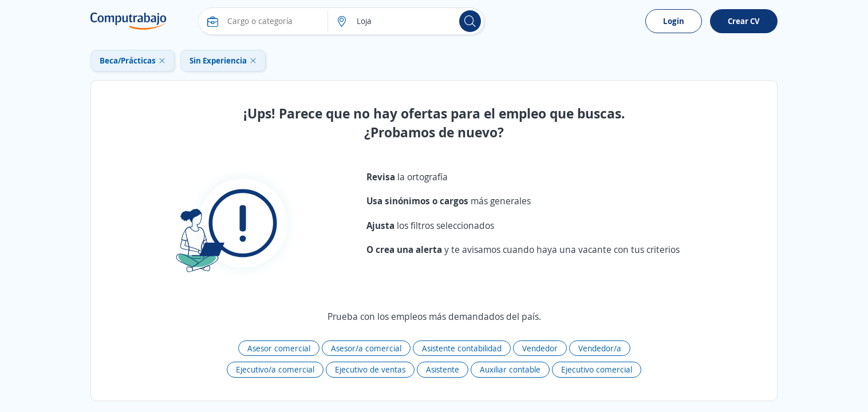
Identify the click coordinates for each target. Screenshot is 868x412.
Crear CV (744, 21)
